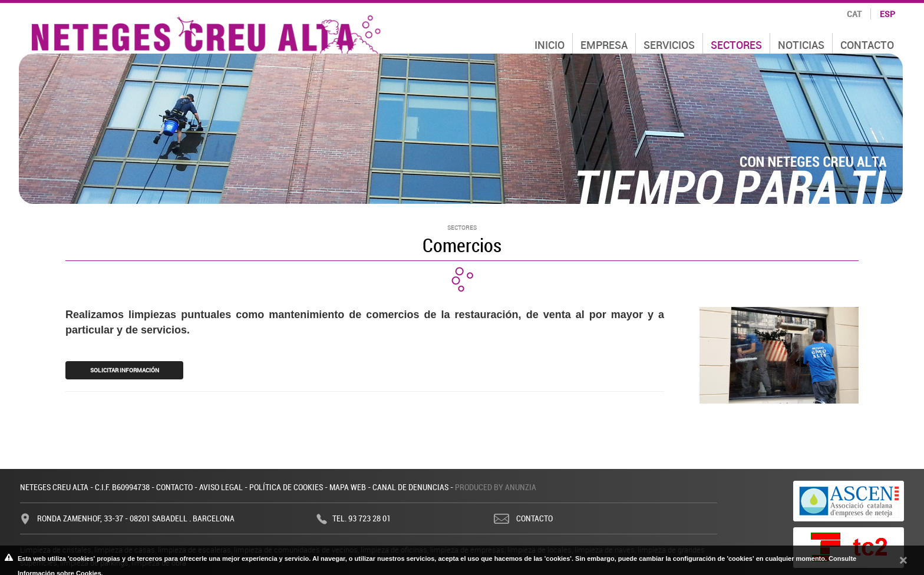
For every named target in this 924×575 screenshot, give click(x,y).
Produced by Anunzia (496, 487)
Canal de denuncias (410, 487)
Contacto (867, 45)
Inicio (550, 45)
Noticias (801, 45)
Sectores (736, 45)
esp (887, 14)
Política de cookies (286, 487)
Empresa (604, 45)
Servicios (669, 45)
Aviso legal (221, 487)
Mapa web (348, 487)
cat (854, 14)
